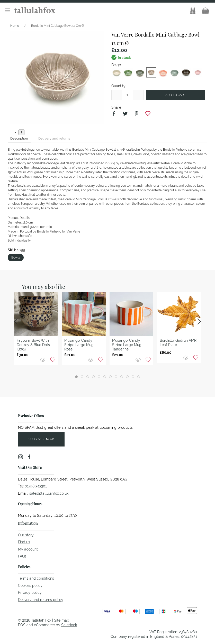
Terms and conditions (36, 578)
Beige (116, 65)
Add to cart (176, 95)
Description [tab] (19, 138)
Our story (26, 535)
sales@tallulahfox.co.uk (49, 493)
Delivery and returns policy (41, 600)
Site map (62, 620)
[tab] (76, 377)
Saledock (69, 625)
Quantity (118, 86)
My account (28, 549)
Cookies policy (30, 586)
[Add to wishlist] (53, 359)
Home (15, 26)
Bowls (16, 257)
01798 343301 (36, 486)
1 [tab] (21, 132)
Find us (24, 542)
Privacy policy (30, 593)
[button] (8, 10)
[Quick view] (43, 359)
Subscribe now (41, 439)
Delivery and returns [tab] (54, 138)
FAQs (22, 556)
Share (116, 107)
